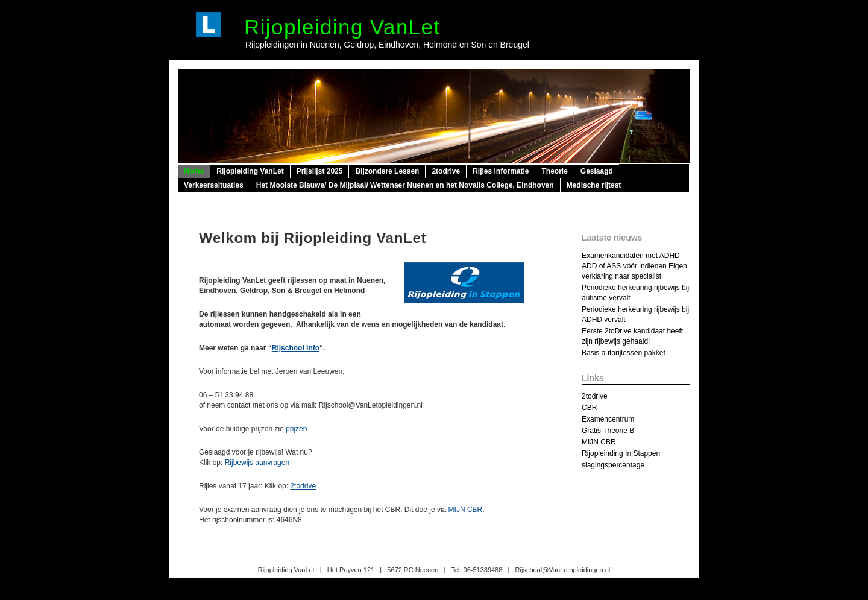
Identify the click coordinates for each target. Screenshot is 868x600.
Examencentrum (608, 419)
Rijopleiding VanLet (342, 27)
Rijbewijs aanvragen (257, 463)
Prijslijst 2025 (320, 171)
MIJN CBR (466, 510)
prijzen (296, 429)
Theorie (554, 171)
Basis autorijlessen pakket (624, 353)
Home (194, 171)
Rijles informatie (501, 171)
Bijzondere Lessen (387, 171)
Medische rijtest (594, 185)
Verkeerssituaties (214, 185)
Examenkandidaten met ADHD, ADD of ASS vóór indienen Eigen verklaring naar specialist (634, 266)
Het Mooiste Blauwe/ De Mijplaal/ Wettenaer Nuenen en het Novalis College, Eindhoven (405, 185)
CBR (589, 408)
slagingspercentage (613, 465)
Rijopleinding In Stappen (621, 453)
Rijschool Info (296, 348)
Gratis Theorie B (608, 431)
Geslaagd (597, 171)
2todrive (446, 171)
